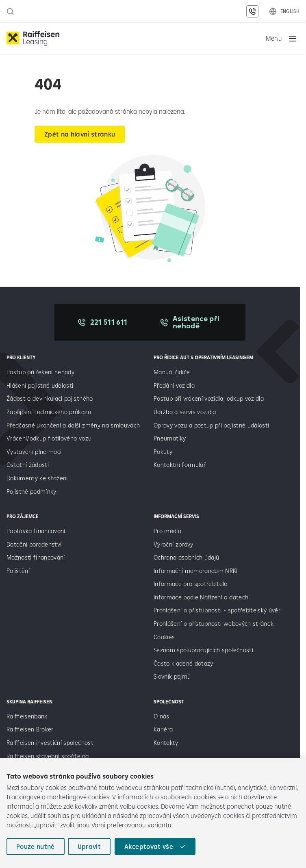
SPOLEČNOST (169, 702)
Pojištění (18, 571)
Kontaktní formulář (180, 465)
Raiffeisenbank (27, 716)
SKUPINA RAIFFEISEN (29, 702)
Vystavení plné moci (34, 452)
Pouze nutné (36, 846)
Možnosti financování (36, 557)
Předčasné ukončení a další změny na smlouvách (73, 425)
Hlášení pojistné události (40, 385)
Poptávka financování (37, 531)
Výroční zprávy (174, 544)
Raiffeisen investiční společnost (50, 743)
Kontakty (166, 743)
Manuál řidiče (172, 372)
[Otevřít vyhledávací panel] (10, 11)
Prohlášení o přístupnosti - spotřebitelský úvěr (217, 610)
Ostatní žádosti (28, 465)
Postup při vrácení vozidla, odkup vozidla (209, 398)
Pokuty (163, 452)
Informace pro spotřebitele (191, 584)
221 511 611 (109, 322)
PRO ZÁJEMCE (23, 516)
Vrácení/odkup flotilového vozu (49, 438)
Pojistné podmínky (31, 492)
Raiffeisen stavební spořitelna (48, 756)
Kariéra (163, 729)
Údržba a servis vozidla (185, 412)
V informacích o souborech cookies (164, 797)
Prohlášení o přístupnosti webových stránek (214, 624)
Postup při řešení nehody (40, 372)
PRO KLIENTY (21, 357)
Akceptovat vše (149, 846)
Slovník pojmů (172, 676)
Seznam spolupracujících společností (203, 650)
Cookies (164, 637)
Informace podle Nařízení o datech (201, 597)
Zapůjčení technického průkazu (49, 412)
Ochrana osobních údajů (186, 557)
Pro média (168, 531)
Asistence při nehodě (196, 322)
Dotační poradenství (34, 544)
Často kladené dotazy (183, 663)
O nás (162, 716)
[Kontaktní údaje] (252, 11)
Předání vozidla (174, 385)
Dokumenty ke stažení (37, 478)
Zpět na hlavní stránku (80, 134)
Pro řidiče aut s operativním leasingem (203, 357)
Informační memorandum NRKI (196, 571)
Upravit (89, 846)
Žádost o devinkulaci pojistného (50, 398)
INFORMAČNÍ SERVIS (176, 516)
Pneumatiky (170, 438)
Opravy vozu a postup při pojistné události (212, 425)
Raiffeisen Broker (30, 729)
